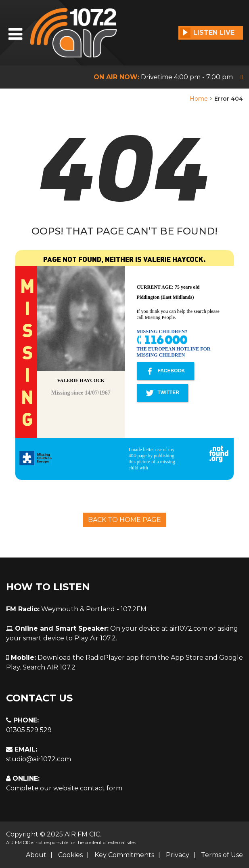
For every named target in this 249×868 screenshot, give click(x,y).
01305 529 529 (29, 730)
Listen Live (207, 33)
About (36, 855)
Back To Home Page (124, 520)
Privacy (178, 855)
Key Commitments (124, 855)
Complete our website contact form (64, 788)
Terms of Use (222, 855)
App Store (187, 658)
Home (199, 99)
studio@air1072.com (39, 759)
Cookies (70, 855)
